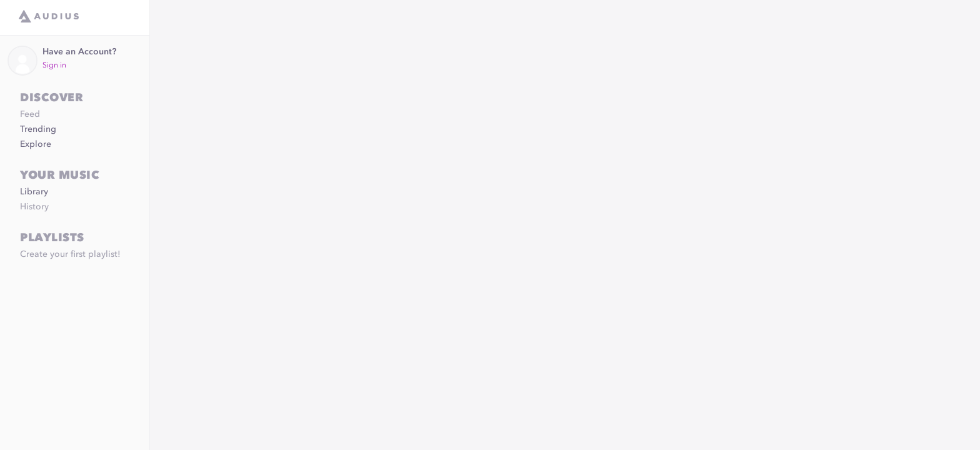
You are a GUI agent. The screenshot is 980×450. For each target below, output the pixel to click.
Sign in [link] (54, 66)
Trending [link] (38, 129)
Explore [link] (36, 144)
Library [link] (34, 192)
